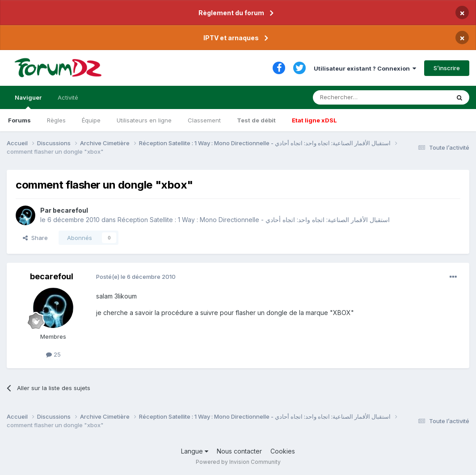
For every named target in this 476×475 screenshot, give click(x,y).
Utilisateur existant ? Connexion (365, 68)
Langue (195, 451)
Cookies (283, 451)
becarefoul (70, 210)
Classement (204, 120)
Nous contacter (239, 451)
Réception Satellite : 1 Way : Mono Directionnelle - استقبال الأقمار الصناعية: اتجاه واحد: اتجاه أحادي (254, 220)
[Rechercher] (362, 97)
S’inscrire (447, 68)
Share (35, 238)
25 (53, 354)
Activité (68, 97)
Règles (56, 120)
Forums (19, 120)
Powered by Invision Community (238, 462)
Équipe (91, 120)
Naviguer (28, 101)
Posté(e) (136, 277)
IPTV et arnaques (231, 38)
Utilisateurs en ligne (144, 120)
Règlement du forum (231, 13)
